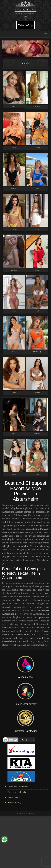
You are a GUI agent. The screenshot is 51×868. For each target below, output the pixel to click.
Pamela (37, 107)
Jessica (14, 311)
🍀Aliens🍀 (37, 352)
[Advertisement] (26, 842)
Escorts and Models (17, 792)
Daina (14, 393)
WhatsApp (26, 25)
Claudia (37, 148)
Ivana (37, 270)
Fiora (37, 474)
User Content (14, 797)
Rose (14, 352)
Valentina (37, 433)
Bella (37, 188)
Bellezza (14, 229)
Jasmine (37, 393)
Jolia (14, 433)
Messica (37, 229)
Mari (37, 311)
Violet (14, 474)
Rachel (14, 148)
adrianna (14, 270)
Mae (14, 106)
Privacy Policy (14, 803)
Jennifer (14, 188)
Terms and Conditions (18, 787)
